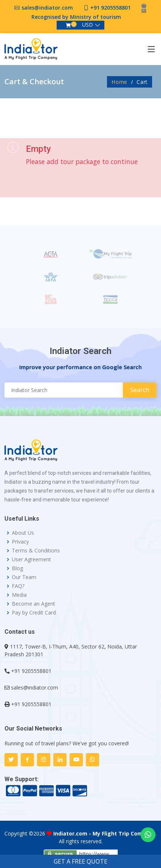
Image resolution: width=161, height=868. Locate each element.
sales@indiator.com (47, 8)
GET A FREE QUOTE (80, 861)
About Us (23, 533)
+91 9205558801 (110, 8)
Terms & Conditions (36, 551)
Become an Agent (33, 604)
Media (19, 595)
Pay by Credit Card (34, 613)
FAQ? (18, 586)
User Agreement (31, 559)
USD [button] (88, 25)
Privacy (20, 542)
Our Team (24, 577)
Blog (17, 568)
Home (119, 82)
